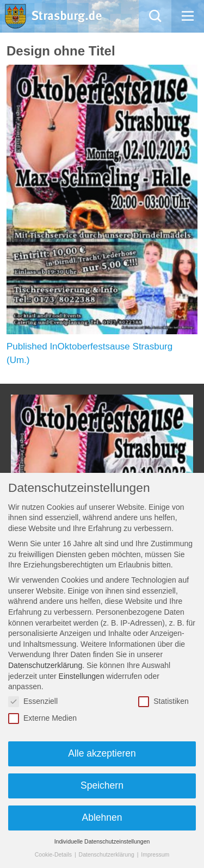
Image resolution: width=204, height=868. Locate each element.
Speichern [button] (102, 785)
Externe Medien (42, 718)
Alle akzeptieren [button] (102, 753)
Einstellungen (82, 676)
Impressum (155, 854)
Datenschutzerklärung (45, 665)
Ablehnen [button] (102, 817)
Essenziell (33, 701)
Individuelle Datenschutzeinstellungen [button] (102, 841)
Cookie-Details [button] (54, 854)
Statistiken (163, 701)
